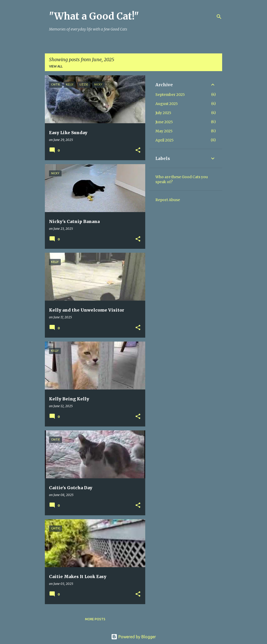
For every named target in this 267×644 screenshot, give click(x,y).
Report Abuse (168, 200)
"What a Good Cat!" (94, 16)
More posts (95, 619)
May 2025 (164, 131)
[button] (138, 150)
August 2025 (167, 104)
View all (56, 66)
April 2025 (165, 140)
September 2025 (170, 95)
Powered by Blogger (133, 637)
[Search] (219, 17)
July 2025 (163, 113)
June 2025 (164, 122)
